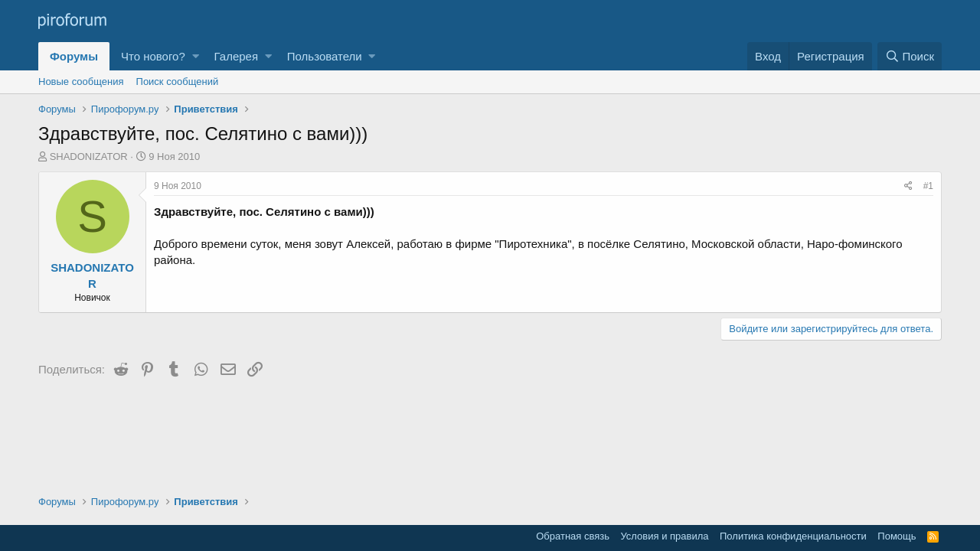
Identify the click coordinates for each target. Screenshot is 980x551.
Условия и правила (664, 536)
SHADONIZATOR (89, 156)
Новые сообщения (81, 82)
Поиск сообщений (178, 82)
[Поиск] (910, 56)
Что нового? (153, 56)
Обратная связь (573, 536)
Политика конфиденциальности (793, 536)
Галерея (237, 56)
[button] (196, 56)
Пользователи (325, 56)
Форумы (74, 56)
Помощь (897, 536)
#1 (928, 186)
